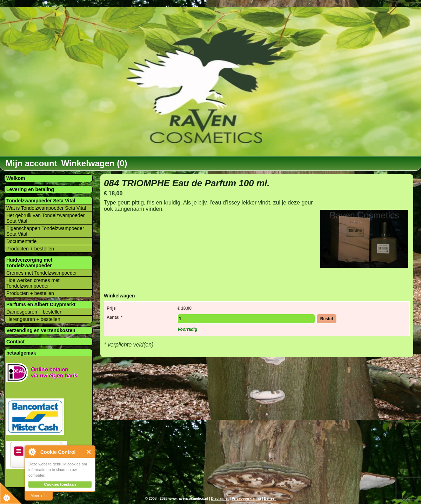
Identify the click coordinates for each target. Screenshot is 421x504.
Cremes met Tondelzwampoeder (42, 273)
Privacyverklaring (246, 499)
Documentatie (21, 241)
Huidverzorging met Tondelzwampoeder (29, 263)
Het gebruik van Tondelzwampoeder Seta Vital (45, 218)
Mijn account (31, 163)
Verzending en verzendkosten (41, 330)
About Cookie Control (32, 452)
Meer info (39, 496)
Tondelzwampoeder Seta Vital (41, 201)
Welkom (16, 178)
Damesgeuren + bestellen (34, 312)
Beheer (270, 499)
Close (89, 452)
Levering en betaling (30, 189)
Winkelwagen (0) (94, 163)
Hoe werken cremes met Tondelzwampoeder (33, 283)
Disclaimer (220, 499)
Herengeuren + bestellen (33, 319)
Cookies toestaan (60, 484)
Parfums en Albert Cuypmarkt (41, 304)
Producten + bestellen (30, 249)
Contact (15, 342)
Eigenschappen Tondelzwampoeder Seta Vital (45, 231)
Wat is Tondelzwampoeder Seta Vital (46, 208)
